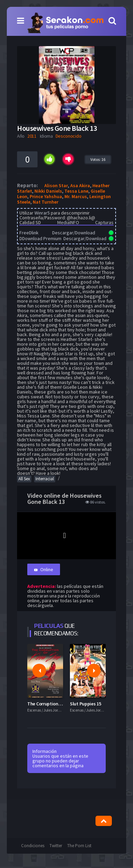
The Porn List (79, 846)
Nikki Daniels (48, 191)
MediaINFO (68, 222)
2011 (32, 136)
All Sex (24, 479)
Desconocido (69, 136)
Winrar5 (42, 213)
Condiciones (33, 846)
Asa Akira (80, 185)
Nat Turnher (46, 202)
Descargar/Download (74, 233)
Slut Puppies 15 (86, 704)
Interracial (45, 479)
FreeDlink (29, 233)
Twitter (56, 846)
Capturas (104, 222)
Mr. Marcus (76, 196)
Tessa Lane (76, 191)
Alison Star (56, 185)
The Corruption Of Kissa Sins (57, 704)
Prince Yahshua (46, 196)
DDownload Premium (40, 238)
